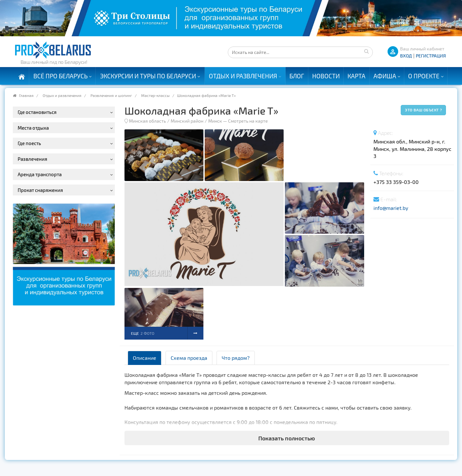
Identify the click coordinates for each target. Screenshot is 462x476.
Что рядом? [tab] (236, 358)
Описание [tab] (145, 358)
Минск (215, 121)
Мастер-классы (155, 95)
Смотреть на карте (248, 121)
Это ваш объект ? (423, 110)
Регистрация (431, 56)
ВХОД (406, 56)
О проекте (424, 76)
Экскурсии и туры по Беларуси (148, 76)
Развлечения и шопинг (111, 95)
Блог (297, 76)
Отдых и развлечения (243, 76)
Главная (26, 95)
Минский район (187, 121)
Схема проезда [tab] (189, 358)
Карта (356, 76)
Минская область (147, 121)
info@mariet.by (391, 208)
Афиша (385, 76)
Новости (326, 76)
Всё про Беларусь (60, 76)
